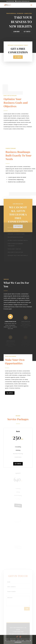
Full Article (10, 399)
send (27, 613)
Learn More (16, 32)
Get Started (27, 32)
